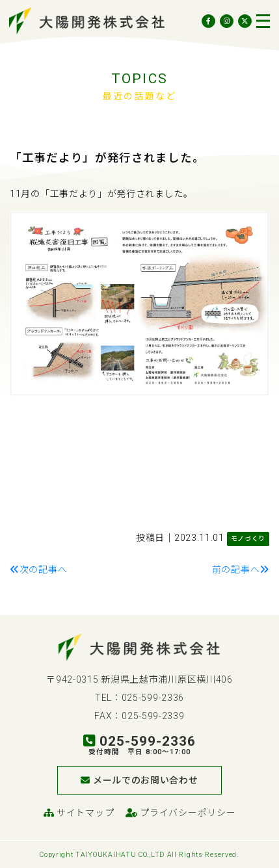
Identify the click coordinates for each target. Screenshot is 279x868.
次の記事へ (38, 570)
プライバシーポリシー (180, 813)
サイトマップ (79, 813)
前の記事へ (241, 570)
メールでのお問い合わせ (139, 780)
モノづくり (248, 539)
